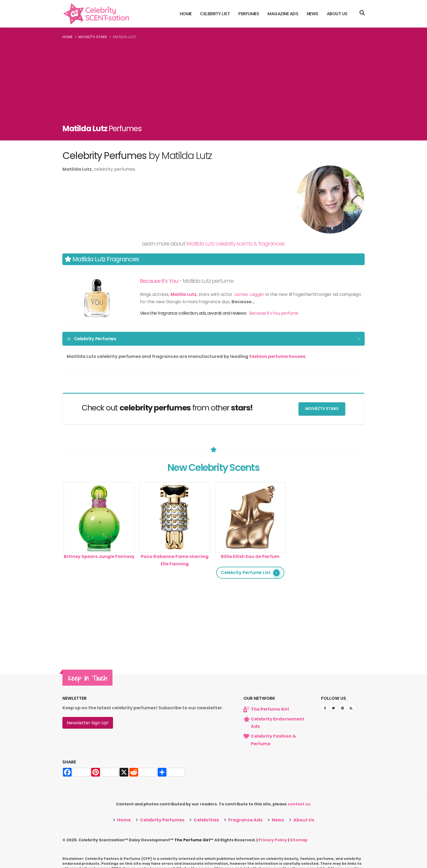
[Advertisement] (213, 81)
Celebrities (206, 820)
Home (186, 14)
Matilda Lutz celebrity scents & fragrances (235, 244)
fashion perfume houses (277, 356)
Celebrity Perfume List (250, 573)
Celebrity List (215, 14)
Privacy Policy (273, 840)
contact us (299, 804)
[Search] (362, 13)
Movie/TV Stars (93, 37)
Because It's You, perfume (274, 313)
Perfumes (249, 14)
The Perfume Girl (270, 709)
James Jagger (249, 294)
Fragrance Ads (245, 820)
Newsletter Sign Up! (88, 723)
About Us (337, 14)
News (312, 14)
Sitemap (299, 840)
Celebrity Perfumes (92, 339)
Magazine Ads (283, 14)
